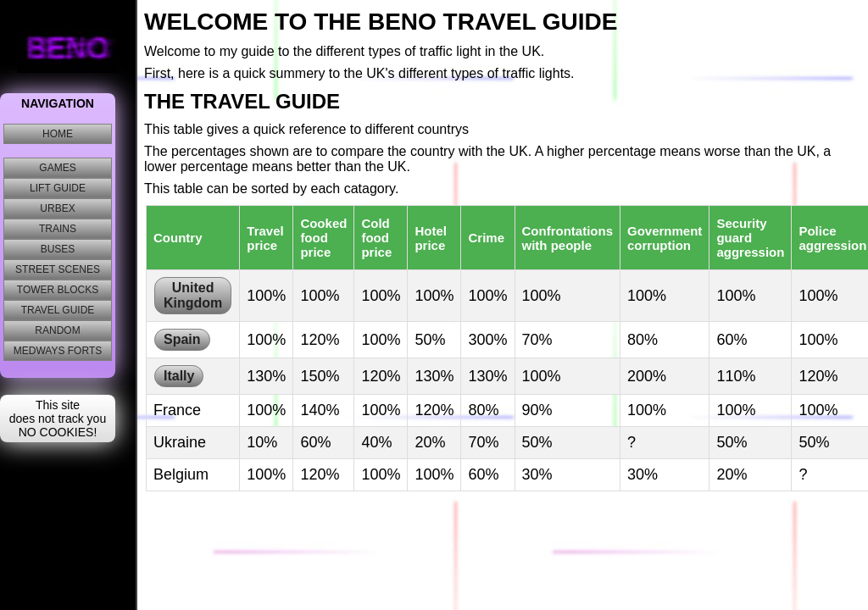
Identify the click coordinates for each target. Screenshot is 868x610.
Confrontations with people (568, 238)
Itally (179, 376)
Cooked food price (323, 238)
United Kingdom (193, 295)
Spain (182, 339)
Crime (486, 238)
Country (178, 238)
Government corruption (665, 238)
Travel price (265, 238)
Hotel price (431, 238)
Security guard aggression (750, 238)
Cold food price (376, 238)
